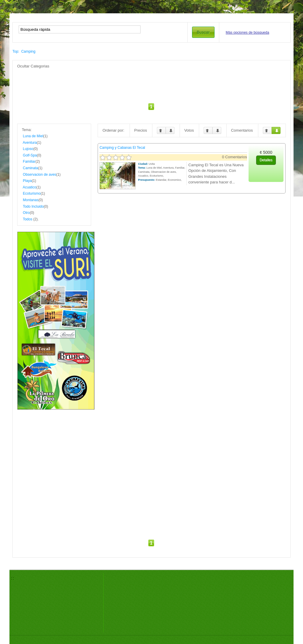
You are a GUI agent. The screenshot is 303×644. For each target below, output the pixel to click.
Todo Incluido (33, 206)
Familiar (29, 162)
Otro (26, 213)
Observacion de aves (40, 175)
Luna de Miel (33, 136)
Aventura (30, 143)
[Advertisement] (151, 82)
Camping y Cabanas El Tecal (122, 148)
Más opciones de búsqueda (248, 33)
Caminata (30, 168)
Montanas (31, 200)
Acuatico (30, 187)
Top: (16, 51)
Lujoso (28, 149)
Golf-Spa (30, 155)
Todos (28, 219)
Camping (28, 51)
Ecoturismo (32, 193)
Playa (27, 181)
